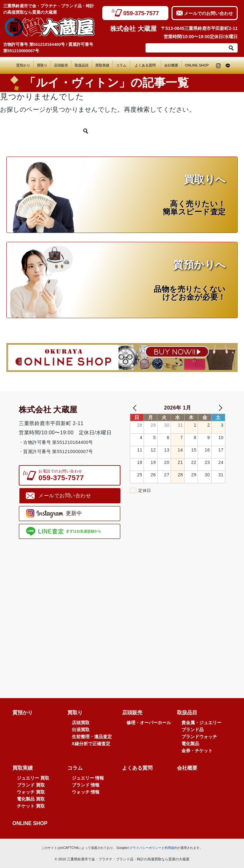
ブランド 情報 (86, 785)
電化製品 (190, 744)
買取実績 (102, 65)
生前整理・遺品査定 (92, 737)
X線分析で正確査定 (91, 744)
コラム (121, 65)
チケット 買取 (31, 806)
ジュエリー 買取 (33, 778)
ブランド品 (193, 730)
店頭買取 (81, 723)
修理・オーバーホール (149, 723)
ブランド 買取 (31, 785)
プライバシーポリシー (146, 848)
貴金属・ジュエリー (201, 723)
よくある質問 (147, 65)
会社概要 (171, 65)
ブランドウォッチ (199, 737)
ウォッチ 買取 (31, 792)
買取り (42, 65)
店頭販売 (61, 65)
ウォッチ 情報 (86, 792)
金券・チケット (197, 751)
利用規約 (171, 848)
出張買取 (81, 730)
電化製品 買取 (31, 799)
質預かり (23, 65)
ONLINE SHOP (197, 65)
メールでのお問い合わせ (208, 13)
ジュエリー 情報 (88, 778)
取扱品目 (82, 65)
